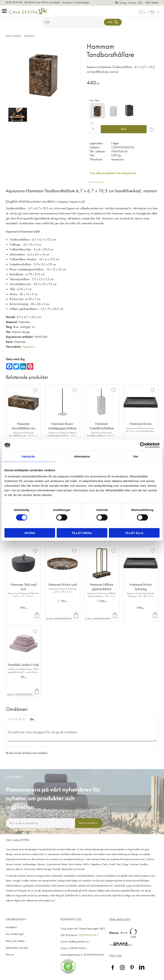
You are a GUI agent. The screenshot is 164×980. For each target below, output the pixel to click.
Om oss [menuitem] (10, 955)
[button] (5, 11)
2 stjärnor (13, 719)
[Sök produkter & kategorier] (73, 22)
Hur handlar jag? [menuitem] (15, 934)
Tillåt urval (82, 533)
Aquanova (28, 347)
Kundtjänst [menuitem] (11, 927)
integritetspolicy (55, 832)
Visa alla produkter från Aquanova (113, 173)
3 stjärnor (17, 719)
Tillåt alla (134, 533)
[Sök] (113, 22)
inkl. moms (152, 2)
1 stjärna (10, 719)
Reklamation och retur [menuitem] (17, 948)
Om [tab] (136, 456)
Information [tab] (82, 456)
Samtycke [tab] (28, 456)
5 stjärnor (24, 719)
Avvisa (30, 533)
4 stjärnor (20, 719)
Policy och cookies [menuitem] (15, 941)
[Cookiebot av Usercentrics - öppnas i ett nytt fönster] (143, 445)
